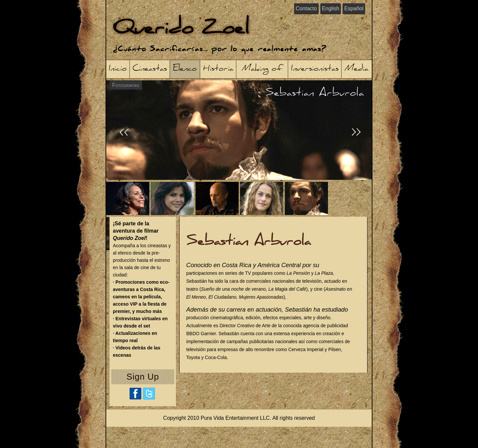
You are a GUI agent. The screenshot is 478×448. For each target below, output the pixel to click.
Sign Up (143, 377)
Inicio (118, 69)
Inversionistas (315, 69)
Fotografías (126, 85)
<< (124, 133)
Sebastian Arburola (315, 94)
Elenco (185, 69)
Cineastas (150, 69)
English (331, 8)
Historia (218, 69)
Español (354, 8)
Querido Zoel (181, 30)
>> (357, 133)
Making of (262, 69)
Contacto (306, 8)
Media (357, 69)
